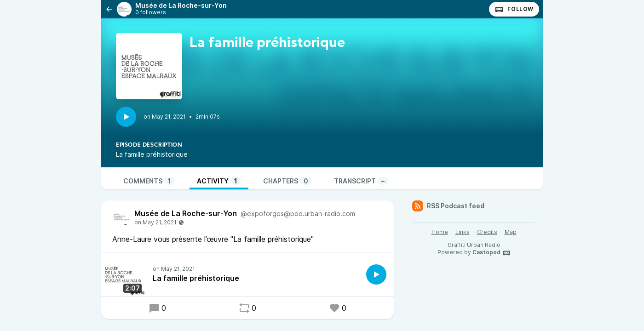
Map (511, 232)
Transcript (361, 181)
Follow (514, 9)
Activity (219, 181)
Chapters (287, 181)
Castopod (492, 253)
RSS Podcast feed (448, 206)
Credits (487, 232)
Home (440, 232)
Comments (149, 181)
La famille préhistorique (196, 278)
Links (463, 232)
